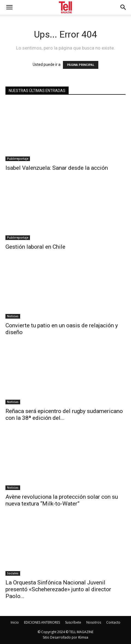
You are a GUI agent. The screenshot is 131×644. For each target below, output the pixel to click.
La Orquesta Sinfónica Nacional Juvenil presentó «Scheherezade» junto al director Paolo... (58, 589)
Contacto (113, 622)
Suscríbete (73, 622)
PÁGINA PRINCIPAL (81, 65)
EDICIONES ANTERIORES (42, 622)
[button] (123, 7)
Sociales (13, 573)
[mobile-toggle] (9, 7)
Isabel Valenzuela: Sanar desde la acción (57, 168)
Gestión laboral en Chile (35, 247)
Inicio (15, 622)
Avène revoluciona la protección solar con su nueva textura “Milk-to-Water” (62, 500)
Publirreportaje (18, 159)
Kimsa (83, 637)
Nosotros (94, 622)
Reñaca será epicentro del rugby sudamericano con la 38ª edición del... (64, 415)
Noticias (13, 316)
